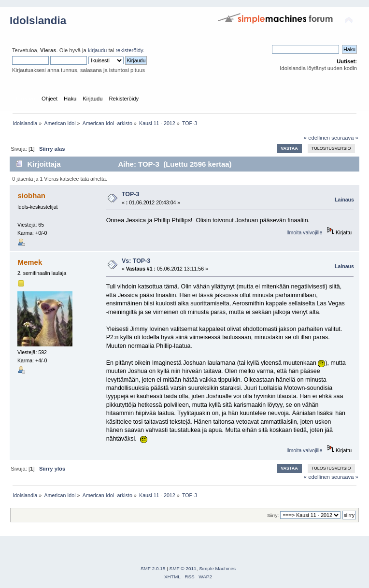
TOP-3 (131, 194)
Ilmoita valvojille (304, 232)
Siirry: (273, 515)
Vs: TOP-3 (136, 261)
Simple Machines (217, 568)
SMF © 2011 (183, 568)
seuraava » (345, 138)
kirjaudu (97, 50)
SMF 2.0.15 (153, 568)
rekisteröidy (129, 50)
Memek (30, 262)
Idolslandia (38, 21)
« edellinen (317, 138)
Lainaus (344, 200)
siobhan (31, 195)
